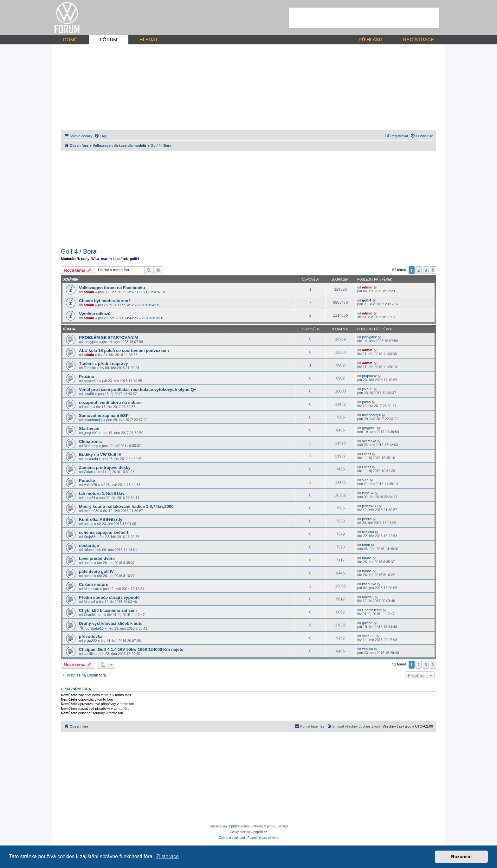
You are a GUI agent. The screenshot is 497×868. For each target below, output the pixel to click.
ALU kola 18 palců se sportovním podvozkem (124, 350)
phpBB (232, 826)
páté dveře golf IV (96, 571)
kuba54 (89, 498)
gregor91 (91, 433)
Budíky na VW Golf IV (100, 454)
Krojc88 (90, 537)
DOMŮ (70, 39)
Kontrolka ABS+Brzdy (101, 519)
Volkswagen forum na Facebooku (112, 288)
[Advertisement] (364, 18)
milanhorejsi (93, 420)
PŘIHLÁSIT (371, 39)
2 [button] (419, 270)
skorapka (369, 441)
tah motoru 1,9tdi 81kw (102, 493)
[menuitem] (100, 136)
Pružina (87, 376)
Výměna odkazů (95, 314)
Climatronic (90, 441)
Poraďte (87, 480)
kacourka (369, 584)
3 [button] (426, 270)
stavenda (91, 459)
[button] (433, 270)
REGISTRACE (418, 39)
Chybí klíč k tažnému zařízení (108, 610)
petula (88, 524)
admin (89, 292)
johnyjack (91, 342)
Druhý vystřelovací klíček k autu (111, 623)
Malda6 (89, 602)
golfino (367, 623)
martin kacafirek (114, 259)
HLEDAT (149, 39)
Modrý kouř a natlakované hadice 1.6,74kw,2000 (126, 506)
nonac (88, 563)
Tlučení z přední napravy (103, 363)
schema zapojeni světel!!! (104, 532)
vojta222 (90, 641)
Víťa (365, 480)
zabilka (89, 654)
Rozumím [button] (461, 857)
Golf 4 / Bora (79, 251)
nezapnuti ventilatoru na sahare (110, 402)
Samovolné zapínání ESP (104, 415)
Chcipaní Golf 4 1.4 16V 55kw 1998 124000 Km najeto (131, 649)
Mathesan (91, 589)
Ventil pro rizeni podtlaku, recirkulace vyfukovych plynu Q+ (138, 389)
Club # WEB (156, 292)
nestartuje (89, 545)
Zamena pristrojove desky (105, 467)
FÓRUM (109, 39)
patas (88, 407)
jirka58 (89, 394)
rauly (85, 259)
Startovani (89, 428)
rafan (88, 550)
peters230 (91, 511)
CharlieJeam (94, 615)
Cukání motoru (94, 584)
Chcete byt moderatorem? (105, 301)
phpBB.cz (260, 832)
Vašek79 (90, 485)
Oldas (367, 454)
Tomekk (90, 368)
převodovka (91, 636)
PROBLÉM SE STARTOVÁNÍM (108, 337)
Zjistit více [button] (168, 856)
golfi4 (134, 259)
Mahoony (91, 446)
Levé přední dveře (97, 558)
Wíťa (95, 259)
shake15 (97, 628)
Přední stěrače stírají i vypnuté (109, 597)
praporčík (91, 381)
